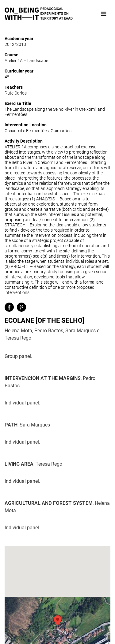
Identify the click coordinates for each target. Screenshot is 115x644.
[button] (58, 621)
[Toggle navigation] (104, 14)
